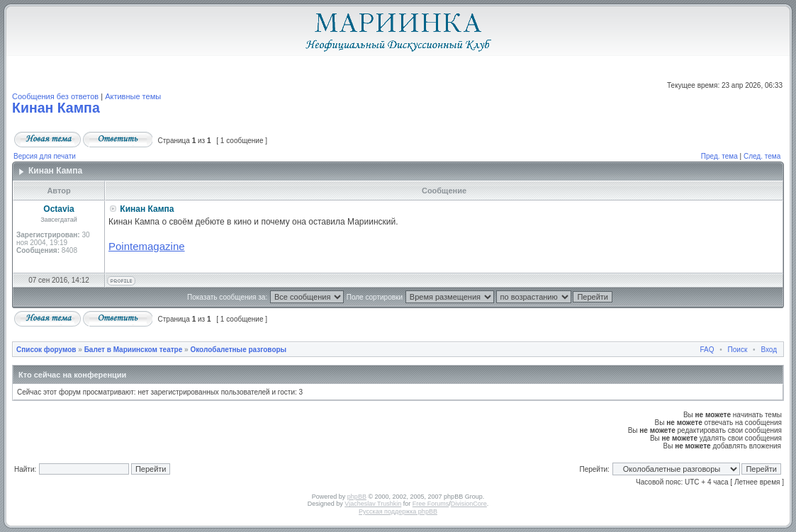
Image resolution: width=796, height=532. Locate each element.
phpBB (357, 497)
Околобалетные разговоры (238, 350)
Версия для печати (45, 156)
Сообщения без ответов (55, 96)
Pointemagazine (147, 246)
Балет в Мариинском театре (134, 350)
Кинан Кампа (56, 108)
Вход (769, 350)
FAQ (707, 350)
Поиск (738, 350)
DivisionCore (469, 504)
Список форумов (46, 350)
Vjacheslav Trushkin (373, 504)
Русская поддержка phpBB (398, 511)
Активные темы (133, 96)
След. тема (762, 156)
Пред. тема (719, 156)
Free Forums (431, 504)
